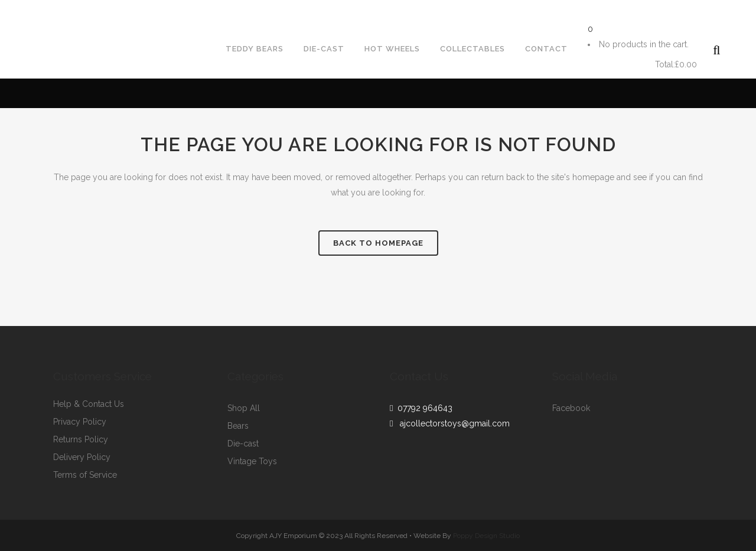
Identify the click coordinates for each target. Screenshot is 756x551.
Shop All (244, 408)
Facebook (571, 408)
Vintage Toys (252, 462)
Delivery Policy (82, 457)
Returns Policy (81, 440)
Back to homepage (378, 243)
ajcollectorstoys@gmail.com (147, 9)
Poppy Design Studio (486, 536)
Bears (238, 426)
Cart (619, 65)
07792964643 (38, 9)
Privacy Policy (80, 422)
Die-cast (243, 444)
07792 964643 (423, 408)
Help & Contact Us (89, 404)
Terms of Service (85, 475)
